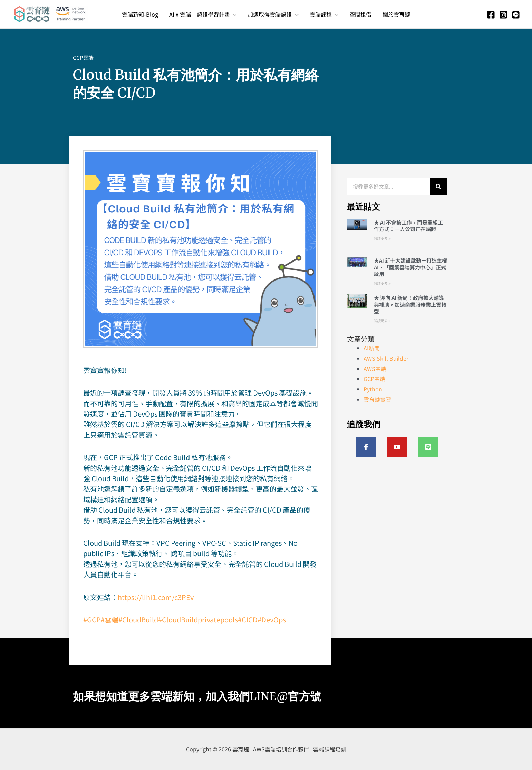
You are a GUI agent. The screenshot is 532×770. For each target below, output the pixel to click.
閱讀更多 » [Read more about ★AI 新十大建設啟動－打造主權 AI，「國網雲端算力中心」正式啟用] (382, 283)
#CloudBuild (138, 620)
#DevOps (272, 620)
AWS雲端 (375, 369)
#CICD (248, 620)
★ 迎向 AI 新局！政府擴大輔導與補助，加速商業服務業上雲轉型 (410, 304)
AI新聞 (372, 348)
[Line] (516, 15)
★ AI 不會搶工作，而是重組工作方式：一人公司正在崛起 (408, 226)
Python (373, 389)
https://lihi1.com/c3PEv (156, 597)
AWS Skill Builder (386, 358)
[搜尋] (438, 187)
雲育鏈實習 (377, 399)
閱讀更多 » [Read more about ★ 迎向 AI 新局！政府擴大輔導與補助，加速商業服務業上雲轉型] (382, 321)
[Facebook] (491, 15)
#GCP (92, 620)
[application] (233, 14)
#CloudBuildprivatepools (198, 620)
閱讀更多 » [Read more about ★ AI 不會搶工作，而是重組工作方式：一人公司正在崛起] (382, 239)
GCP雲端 (83, 58)
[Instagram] (503, 15)
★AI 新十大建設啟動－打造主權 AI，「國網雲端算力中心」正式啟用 (410, 267)
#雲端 (110, 620)
